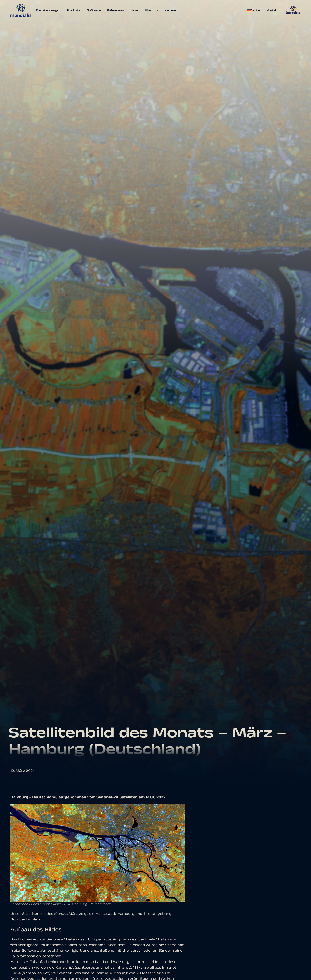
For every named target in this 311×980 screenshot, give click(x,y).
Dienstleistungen (48, 10)
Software (94, 10)
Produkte (74, 10)
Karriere (170, 10)
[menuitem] (256, 10)
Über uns (151, 10)
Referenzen (116, 10)
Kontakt (272, 10)
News (134, 10)
